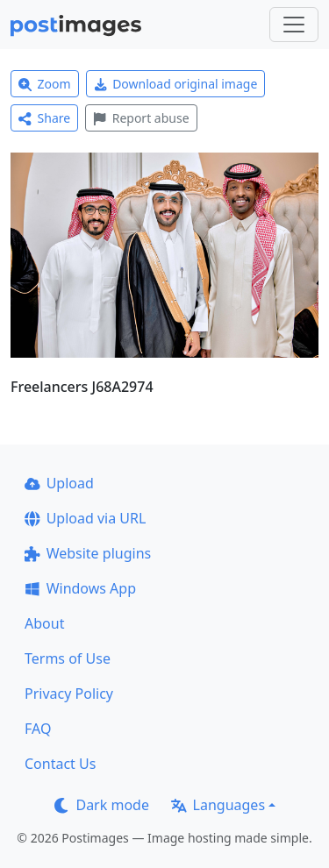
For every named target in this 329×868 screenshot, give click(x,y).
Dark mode (102, 805)
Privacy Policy (69, 694)
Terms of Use (68, 658)
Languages (218, 805)
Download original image (176, 84)
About (44, 623)
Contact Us (60, 764)
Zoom (45, 84)
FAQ (38, 729)
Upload (59, 483)
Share (44, 118)
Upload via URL (85, 518)
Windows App (80, 588)
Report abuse (141, 118)
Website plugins (88, 553)
